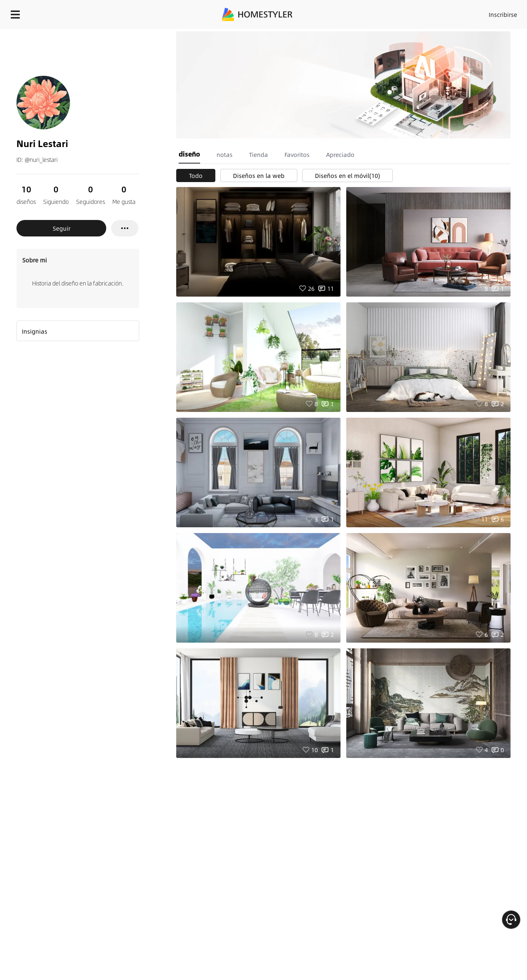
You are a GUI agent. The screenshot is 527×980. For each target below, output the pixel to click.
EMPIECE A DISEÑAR (483, 12)
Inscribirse (399, 12)
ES (429, 12)
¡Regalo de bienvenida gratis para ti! (334, 35)
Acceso (367, 12)
